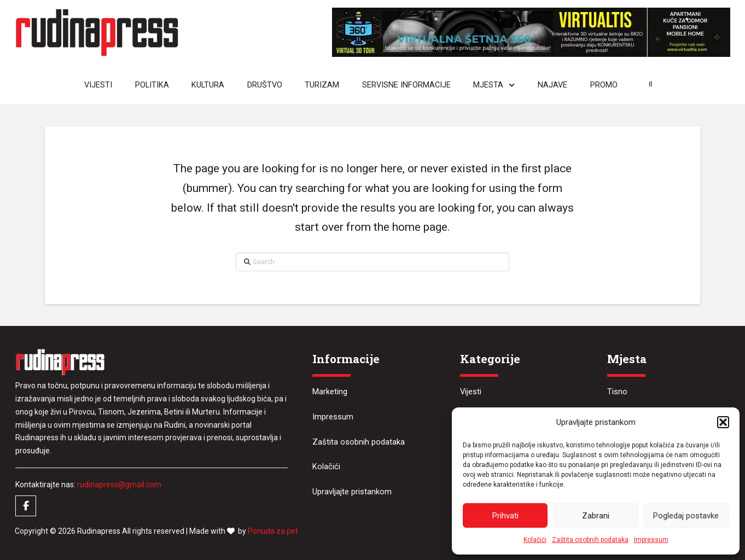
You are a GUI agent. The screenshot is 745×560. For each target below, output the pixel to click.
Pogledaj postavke (686, 516)
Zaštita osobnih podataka (590, 540)
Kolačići (535, 540)
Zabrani (596, 516)
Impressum (651, 540)
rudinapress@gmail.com (119, 485)
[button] (723, 422)
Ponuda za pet (273, 531)
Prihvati (505, 516)
